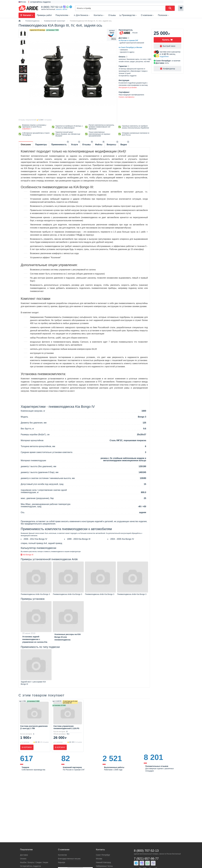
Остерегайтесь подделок (30, 866)
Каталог (27, 15)
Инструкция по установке (128, 88)
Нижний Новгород (103, 862)
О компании (148, 15)
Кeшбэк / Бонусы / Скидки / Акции (34, 862)
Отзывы (112, 15)
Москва (99, 859)
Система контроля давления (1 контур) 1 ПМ (34, 727)
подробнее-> (27, 129)
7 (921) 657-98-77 (146, 859)
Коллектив (62, 855)
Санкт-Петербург (103, 855)
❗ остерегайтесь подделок (39, 2)
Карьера (61, 862)
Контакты (99, 15)
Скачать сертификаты (127, 97)
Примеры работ (44, 15)
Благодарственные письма (69, 859)
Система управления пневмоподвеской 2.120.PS (66, 727)
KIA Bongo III (27, 555)
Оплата (23, 859)
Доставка (24, 855)
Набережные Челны (104, 866)
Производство (128, 15)
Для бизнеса (82, 15)
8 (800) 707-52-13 (52, 7)
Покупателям (63, 15)
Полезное (164, 15)
